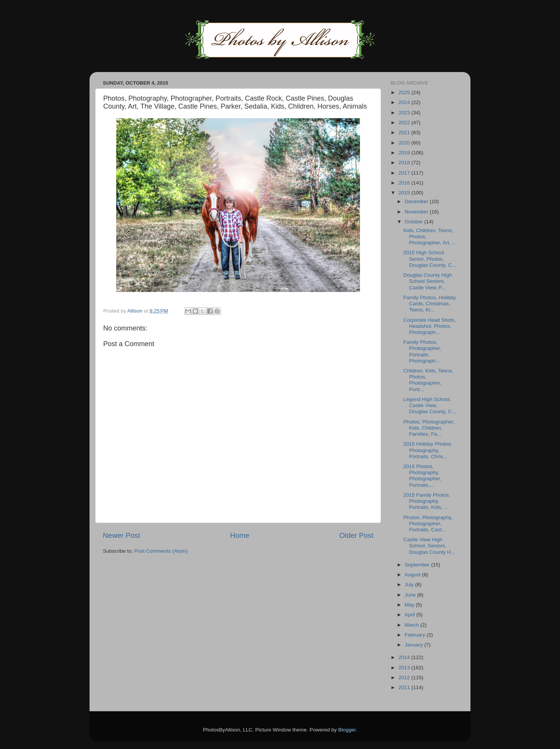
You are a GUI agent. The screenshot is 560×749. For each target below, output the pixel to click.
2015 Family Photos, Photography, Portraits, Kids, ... (427, 501)
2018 (405, 163)
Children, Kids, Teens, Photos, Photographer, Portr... (428, 380)
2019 (405, 153)
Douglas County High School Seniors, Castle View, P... (428, 281)
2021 (405, 132)
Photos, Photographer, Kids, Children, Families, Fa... (429, 428)
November (417, 212)
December (417, 201)
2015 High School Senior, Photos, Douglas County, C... (430, 259)
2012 (405, 678)
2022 (405, 123)
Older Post (356, 535)
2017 (405, 173)
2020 (405, 143)
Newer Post (122, 535)
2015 (405, 193)
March (412, 625)
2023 (405, 113)
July (410, 585)
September (418, 565)
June (411, 595)
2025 (405, 92)
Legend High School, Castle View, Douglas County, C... (430, 405)
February (416, 635)
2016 (405, 183)
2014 (405, 657)
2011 (405, 687)
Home (240, 535)
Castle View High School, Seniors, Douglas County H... (429, 546)
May (410, 605)
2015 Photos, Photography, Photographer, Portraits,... (422, 476)
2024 (405, 102)
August (413, 575)
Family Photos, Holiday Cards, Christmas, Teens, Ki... (430, 304)
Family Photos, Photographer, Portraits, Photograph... (422, 351)
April (410, 615)
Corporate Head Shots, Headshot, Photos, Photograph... (430, 326)
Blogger (347, 730)
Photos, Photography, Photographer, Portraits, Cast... (428, 524)
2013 (405, 668)
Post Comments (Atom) (161, 551)
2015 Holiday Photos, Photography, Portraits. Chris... (428, 450)
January (414, 645)
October (414, 222)
